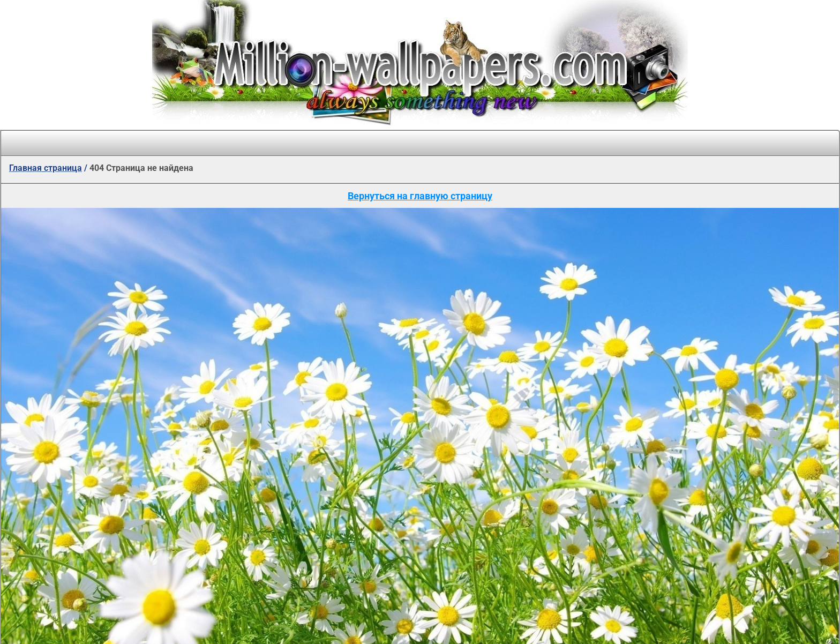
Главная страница (46, 168)
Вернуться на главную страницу (420, 196)
